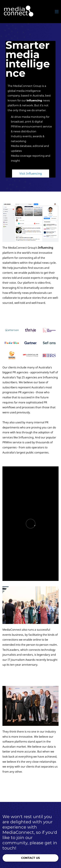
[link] (30, 205)
